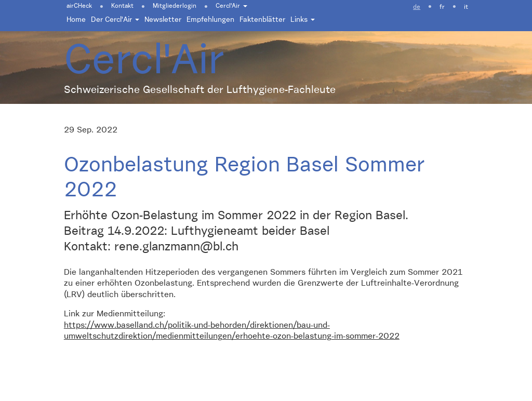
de (417, 7)
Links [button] (303, 20)
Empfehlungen (210, 20)
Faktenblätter (262, 20)
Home (76, 20)
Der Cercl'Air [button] (115, 20)
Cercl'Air (231, 6)
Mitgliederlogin (175, 6)
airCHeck (79, 6)
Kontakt (122, 6)
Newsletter (163, 20)
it (466, 7)
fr (442, 7)
